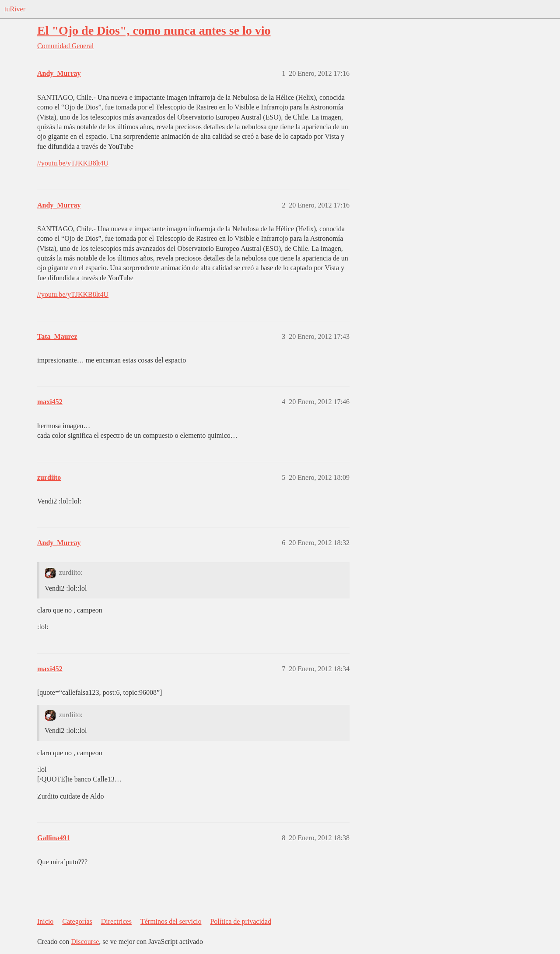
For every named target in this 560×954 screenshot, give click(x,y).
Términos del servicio (171, 921)
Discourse (85, 942)
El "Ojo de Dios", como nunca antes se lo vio (154, 30)
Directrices (116, 921)
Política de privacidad (241, 921)
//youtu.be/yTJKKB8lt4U (73, 163)
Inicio (45, 921)
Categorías (77, 921)
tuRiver (15, 9)
